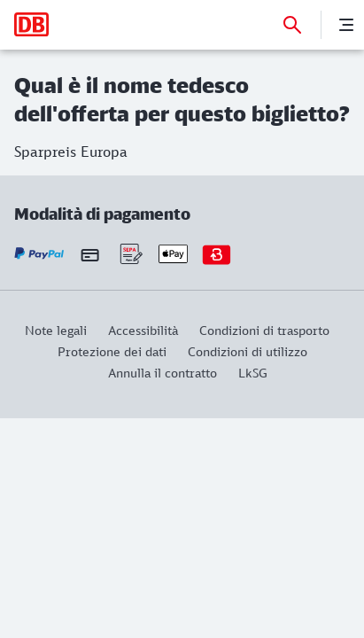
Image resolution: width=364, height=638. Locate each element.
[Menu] (346, 25)
